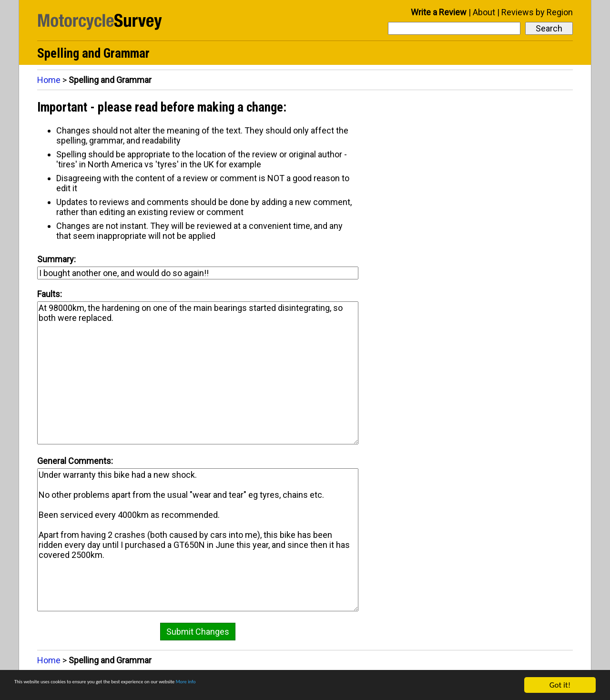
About (484, 12)
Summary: (56, 259)
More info (293, 685)
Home (49, 80)
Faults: (50, 294)
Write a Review (439, 12)
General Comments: (75, 461)
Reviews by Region (537, 12)
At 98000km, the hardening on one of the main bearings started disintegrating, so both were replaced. (198, 373)
